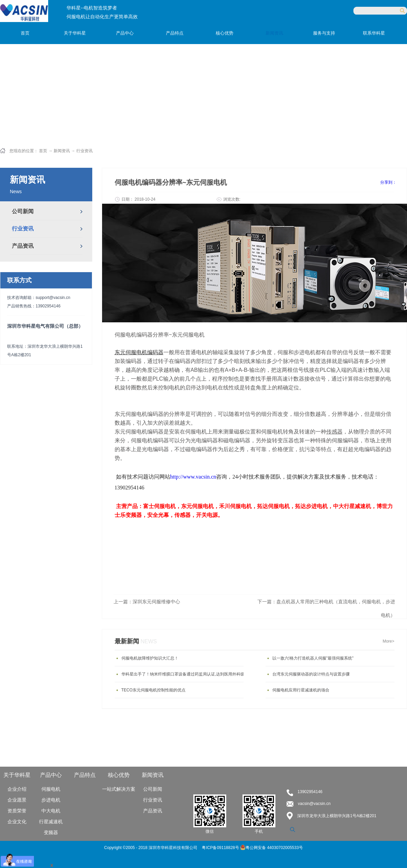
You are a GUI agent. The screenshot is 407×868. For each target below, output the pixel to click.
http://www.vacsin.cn (193, 477)
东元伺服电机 (197, 506)
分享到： (388, 182)
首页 (25, 33)
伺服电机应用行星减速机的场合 (301, 690)
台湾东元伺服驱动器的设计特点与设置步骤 (311, 674)
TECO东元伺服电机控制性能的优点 (153, 690)
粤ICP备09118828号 (221, 848)
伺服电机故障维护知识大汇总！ (150, 658)
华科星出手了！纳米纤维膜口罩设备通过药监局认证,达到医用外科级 (183, 674)
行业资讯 (84, 151)
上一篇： (147, 602)
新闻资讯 (62, 151)
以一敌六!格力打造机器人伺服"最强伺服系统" (313, 658)
